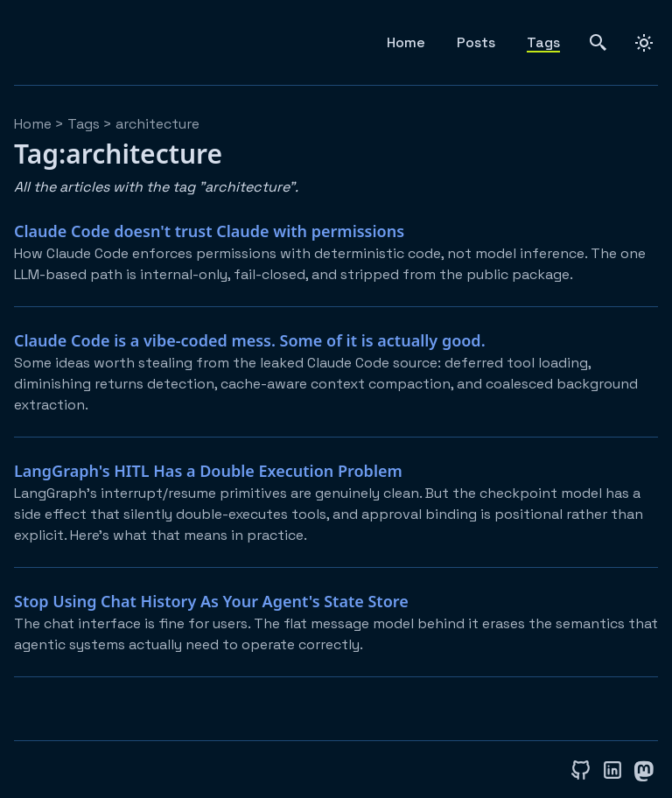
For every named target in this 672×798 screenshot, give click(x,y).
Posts (476, 42)
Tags (543, 42)
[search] (598, 42)
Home (406, 42)
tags (84, 124)
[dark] (644, 43)
